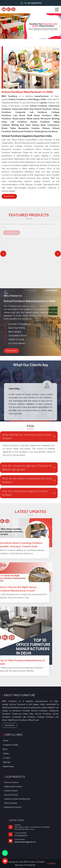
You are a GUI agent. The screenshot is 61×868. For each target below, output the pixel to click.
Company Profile (18, 747)
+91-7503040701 (33, 3)
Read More (9, 197)
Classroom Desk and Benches (24, 796)
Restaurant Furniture (22, 799)
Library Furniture (21, 794)
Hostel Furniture (21, 792)
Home (15, 745)
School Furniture (21, 788)
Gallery (15, 753)
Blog (15, 750)
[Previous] (3, 254)
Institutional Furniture (22, 790)
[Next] (58, 254)
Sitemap (16, 758)
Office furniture (21, 797)
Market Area (17, 761)
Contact (16, 755)
